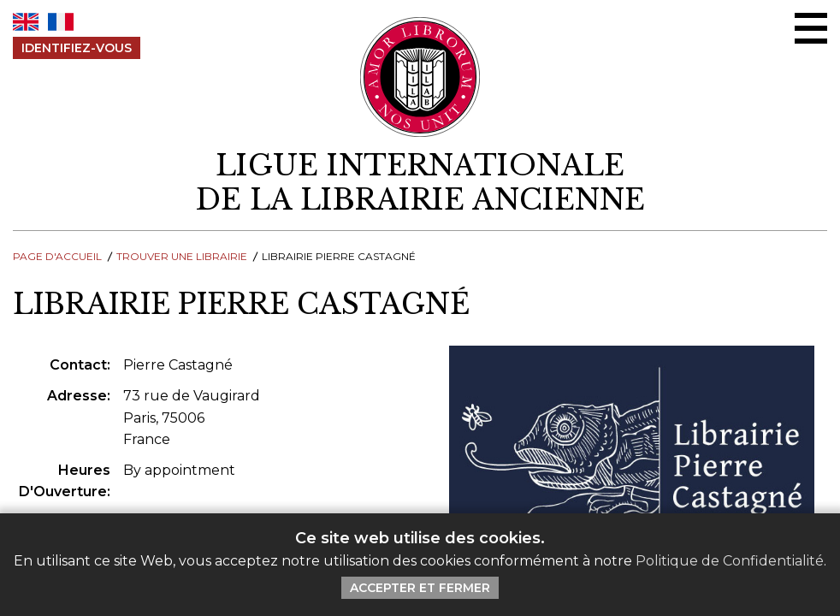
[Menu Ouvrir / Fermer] (811, 28)
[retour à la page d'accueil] (420, 183)
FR (61, 22)
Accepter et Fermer (420, 588)
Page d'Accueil (57, 256)
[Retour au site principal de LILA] (420, 77)
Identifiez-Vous (77, 48)
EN (26, 22)
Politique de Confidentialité (730, 561)
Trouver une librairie (182, 256)
